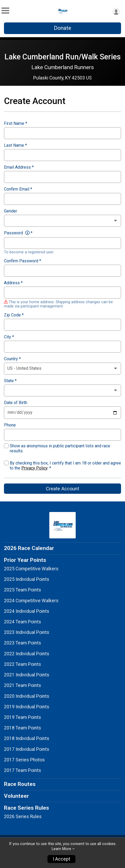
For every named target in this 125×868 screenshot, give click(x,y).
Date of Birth (16, 403)
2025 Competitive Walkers (31, 569)
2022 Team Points (23, 664)
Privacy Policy (34, 468)
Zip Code (14, 315)
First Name (16, 124)
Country (12, 359)
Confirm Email (18, 189)
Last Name (15, 145)
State (10, 381)
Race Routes (20, 784)
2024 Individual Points (27, 611)
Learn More (61, 849)
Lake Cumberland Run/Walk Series (63, 57)
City (9, 337)
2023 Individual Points (27, 632)
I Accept (61, 859)
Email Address (19, 167)
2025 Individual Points (27, 579)
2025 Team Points (23, 590)
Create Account (62, 489)
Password (18, 233)
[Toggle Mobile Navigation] (5, 11)
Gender (11, 211)
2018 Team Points (23, 728)
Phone (10, 425)
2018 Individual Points (27, 738)
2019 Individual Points (27, 707)
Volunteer (16, 796)
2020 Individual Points (27, 696)
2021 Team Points (23, 685)
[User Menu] (116, 11)
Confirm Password (23, 261)
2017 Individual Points (27, 749)
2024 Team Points (23, 622)
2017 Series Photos (24, 760)
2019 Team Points (23, 717)
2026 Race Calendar (29, 548)
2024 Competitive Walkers (31, 601)
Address (13, 283)
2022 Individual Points (27, 654)
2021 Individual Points (27, 675)
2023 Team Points (23, 643)
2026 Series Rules (23, 817)
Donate (62, 28)
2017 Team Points (23, 770)
